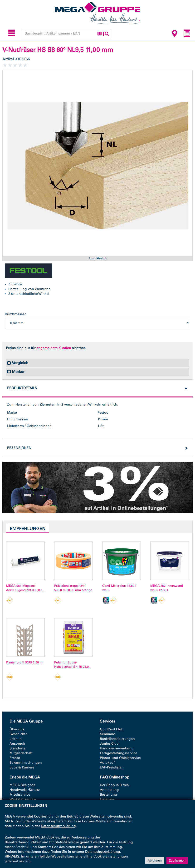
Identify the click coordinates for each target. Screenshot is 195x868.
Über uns (17, 729)
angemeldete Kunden (54, 348)
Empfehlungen (28, 529)
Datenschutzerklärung (58, 826)
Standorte (17, 748)
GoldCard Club (112, 729)
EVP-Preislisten (112, 767)
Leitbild (16, 739)
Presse (15, 758)
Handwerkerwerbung (117, 748)
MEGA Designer (22, 785)
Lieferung (108, 799)
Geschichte (18, 734)
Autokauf (107, 763)
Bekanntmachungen (26, 763)
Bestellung (108, 795)
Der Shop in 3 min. (115, 785)
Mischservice (20, 795)
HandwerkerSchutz (24, 790)
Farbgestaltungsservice (119, 753)
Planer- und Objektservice (120, 758)
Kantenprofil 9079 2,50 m (24, 662)
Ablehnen (155, 860)
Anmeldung (109, 790)
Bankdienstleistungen (117, 739)
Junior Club (109, 744)
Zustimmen (177, 860)
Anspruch (17, 744)
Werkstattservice (23, 799)
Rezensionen (19, 448)
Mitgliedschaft (21, 753)
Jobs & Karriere (22, 767)
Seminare (107, 734)
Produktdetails (22, 388)
